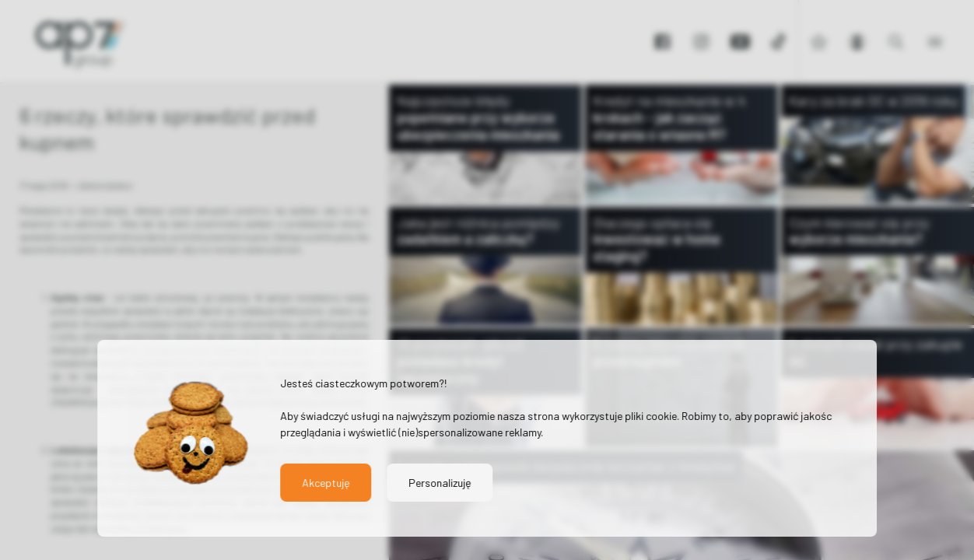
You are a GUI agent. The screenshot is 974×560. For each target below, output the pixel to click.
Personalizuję (440, 483)
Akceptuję (326, 483)
